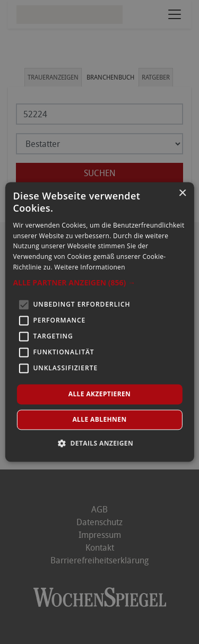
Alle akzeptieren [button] (100, 394)
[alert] (99, 322)
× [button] (182, 193)
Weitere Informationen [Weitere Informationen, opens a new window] (90, 267)
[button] (99, 283)
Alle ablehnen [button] (99, 420)
